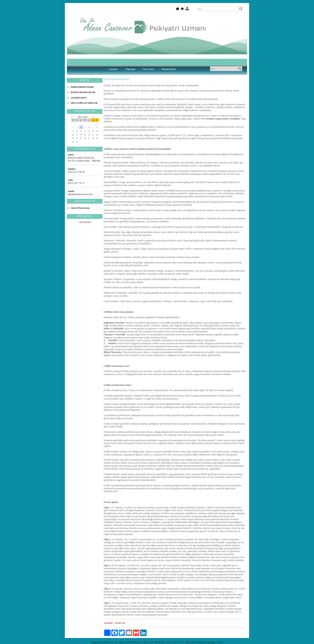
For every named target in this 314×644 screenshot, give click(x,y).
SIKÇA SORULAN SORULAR (84, 103)
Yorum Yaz (120, 623)
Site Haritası (85, 222)
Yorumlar (108, 623)
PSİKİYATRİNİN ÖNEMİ (82, 87)
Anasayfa (113, 69)
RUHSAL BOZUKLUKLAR (83, 92)
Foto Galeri (148, 69)
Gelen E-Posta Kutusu (80, 208)
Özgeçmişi (130, 69)
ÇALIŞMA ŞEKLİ (79, 98)
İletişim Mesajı (169, 69)
